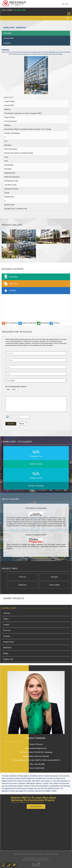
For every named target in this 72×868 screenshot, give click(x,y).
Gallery (6, 619)
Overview (7, 33)
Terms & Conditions (38, 854)
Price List (22, 577)
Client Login (48, 854)
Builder (6, 653)
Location (7, 43)
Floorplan (54, 577)
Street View (10, 284)
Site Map (55, 854)
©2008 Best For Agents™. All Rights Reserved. (36, 858)
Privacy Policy (27, 854)
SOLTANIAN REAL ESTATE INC (36, 752)
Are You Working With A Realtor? (16, 387)
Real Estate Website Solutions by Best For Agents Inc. (36, 860)
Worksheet (22, 585)
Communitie (8, 38)
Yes (14, 389)
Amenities (10, 291)
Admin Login (18, 854)
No (8, 389)
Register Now (8, 659)
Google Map (10, 277)
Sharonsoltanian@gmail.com (36, 748)
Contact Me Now (36, 807)
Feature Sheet (54, 585)
